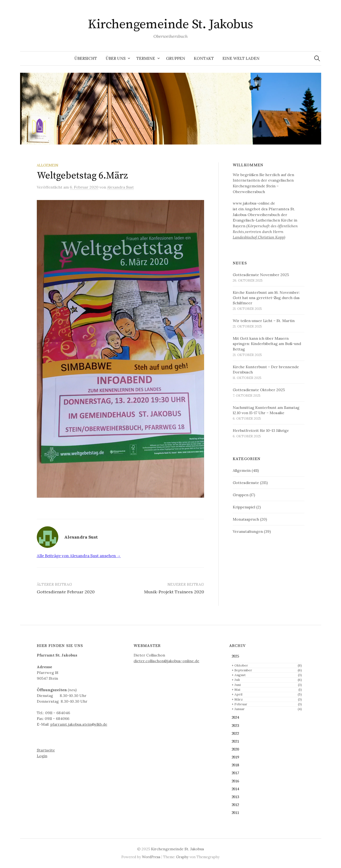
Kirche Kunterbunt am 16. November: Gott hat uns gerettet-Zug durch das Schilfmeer (266, 298)
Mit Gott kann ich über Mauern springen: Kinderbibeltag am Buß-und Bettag (267, 344)
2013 (235, 797)
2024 (235, 718)
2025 (235, 656)
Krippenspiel (244, 507)
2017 (235, 773)
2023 (235, 726)
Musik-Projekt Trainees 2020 (174, 592)
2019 (235, 757)
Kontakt (204, 58)
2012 (235, 805)
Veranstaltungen (248, 531)
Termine (146, 58)
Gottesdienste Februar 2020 (66, 592)
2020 (235, 749)
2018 (235, 765)
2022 (235, 734)
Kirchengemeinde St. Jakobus (170, 24)
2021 (235, 742)
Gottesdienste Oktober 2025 (259, 390)
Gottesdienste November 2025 (261, 275)
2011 (235, 813)
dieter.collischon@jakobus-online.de (166, 661)
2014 (235, 789)
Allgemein (48, 165)
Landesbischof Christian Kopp (258, 237)
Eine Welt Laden (241, 58)
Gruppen (176, 58)
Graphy (182, 857)
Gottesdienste (246, 483)
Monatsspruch (246, 519)
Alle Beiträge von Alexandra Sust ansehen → (79, 556)
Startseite (46, 750)
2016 (235, 781)
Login (42, 756)
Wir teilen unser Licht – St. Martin (264, 321)
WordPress (151, 857)
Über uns (116, 58)
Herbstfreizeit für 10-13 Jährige (261, 430)
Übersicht (86, 58)
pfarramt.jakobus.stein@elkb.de (79, 724)
